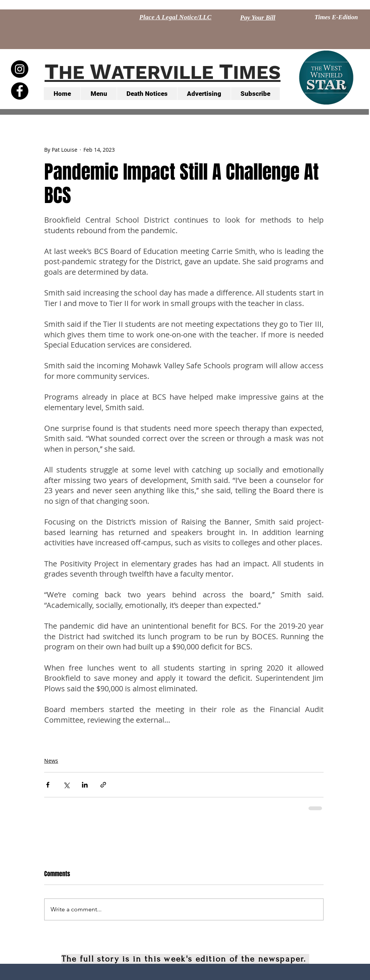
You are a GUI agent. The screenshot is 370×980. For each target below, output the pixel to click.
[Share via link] (103, 785)
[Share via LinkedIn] (85, 785)
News (51, 761)
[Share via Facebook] (48, 785)
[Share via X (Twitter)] (66, 785)
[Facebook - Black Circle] (20, 91)
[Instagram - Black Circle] (20, 69)
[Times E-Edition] (336, 17)
